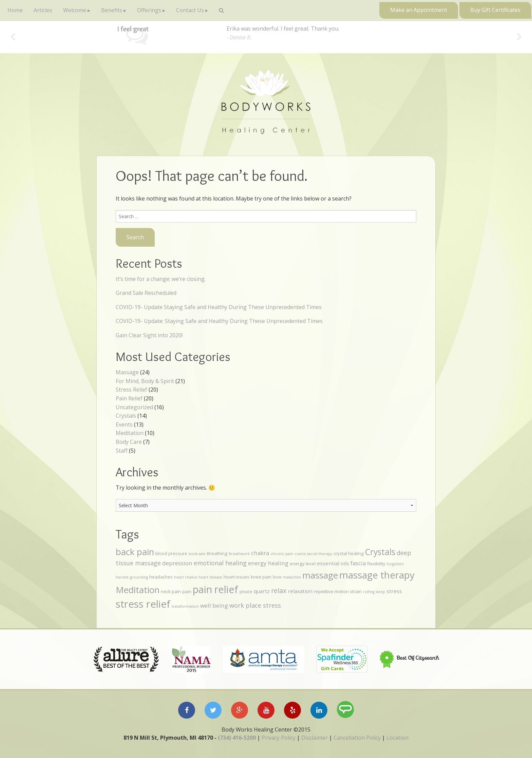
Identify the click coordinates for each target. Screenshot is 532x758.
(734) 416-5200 (237, 738)
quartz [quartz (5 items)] (262, 591)
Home (15, 10)
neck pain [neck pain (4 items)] (171, 591)
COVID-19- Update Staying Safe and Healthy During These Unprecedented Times (219, 307)
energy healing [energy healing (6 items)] (268, 563)
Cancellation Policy (357, 738)
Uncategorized (134, 407)
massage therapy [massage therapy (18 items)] (377, 575)
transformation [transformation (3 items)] (185, 606)
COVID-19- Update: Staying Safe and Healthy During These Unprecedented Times (219, 321)
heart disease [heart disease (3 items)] (210, 577)
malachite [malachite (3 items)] (292, 577)
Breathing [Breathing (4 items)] (217, 553)
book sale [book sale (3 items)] (197, 554)
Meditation (130, 433)
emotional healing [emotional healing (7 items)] (220, 563)
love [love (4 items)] (277, 577)
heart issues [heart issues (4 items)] (236, 577)
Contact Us (190, 10)
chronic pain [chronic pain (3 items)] (282, 554)
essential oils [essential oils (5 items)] (333, 563)
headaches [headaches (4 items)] (161, 577)
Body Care (129, 442)
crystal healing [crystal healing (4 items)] (349, 553)
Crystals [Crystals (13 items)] (380, 552)
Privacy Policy (279, 738)
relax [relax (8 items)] (279, 591)
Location (397, 738)
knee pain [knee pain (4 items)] (261, 577)
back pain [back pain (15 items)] (135, 552)
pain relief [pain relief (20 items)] (215, 589)
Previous (13, 37)
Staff (122, 451)
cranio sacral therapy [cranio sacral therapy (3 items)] (313, 554)
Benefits (112, 10)
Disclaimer (315, 738)
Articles (43, 10)
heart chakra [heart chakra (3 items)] (186, 577)
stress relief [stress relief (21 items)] (143, 604)
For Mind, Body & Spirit (145, 381)
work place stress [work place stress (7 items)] (255, 605)
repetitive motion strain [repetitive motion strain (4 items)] (338, 591)
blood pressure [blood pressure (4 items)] (171, 553)
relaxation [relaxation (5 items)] (300, 591)
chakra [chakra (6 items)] (260, 553)
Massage (127, 372)
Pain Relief (129, 398)
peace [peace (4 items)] (246, 591)
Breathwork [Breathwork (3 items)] (239, 554)
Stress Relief (131, 390)
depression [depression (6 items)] (177, 563)
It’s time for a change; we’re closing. (161, 279)
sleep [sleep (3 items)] (380, 592)
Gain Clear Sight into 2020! (149, 335)
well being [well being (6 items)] (214, 605)
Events (124, 424)
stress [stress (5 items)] (394, 591)
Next (519, 37)
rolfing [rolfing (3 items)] (369, 592)
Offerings (149, 10)
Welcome (75, 10)
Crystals (126, 416)
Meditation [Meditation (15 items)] (138, 590)
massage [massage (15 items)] (320, 575)
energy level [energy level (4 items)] (303, 564)
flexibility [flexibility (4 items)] (376, 564)
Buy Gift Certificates (495, 10)
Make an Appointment (419, 10)
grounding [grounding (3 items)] (139, 577)
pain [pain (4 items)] (187, 591)
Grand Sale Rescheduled (146, 293)
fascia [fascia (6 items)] (358, 563)
